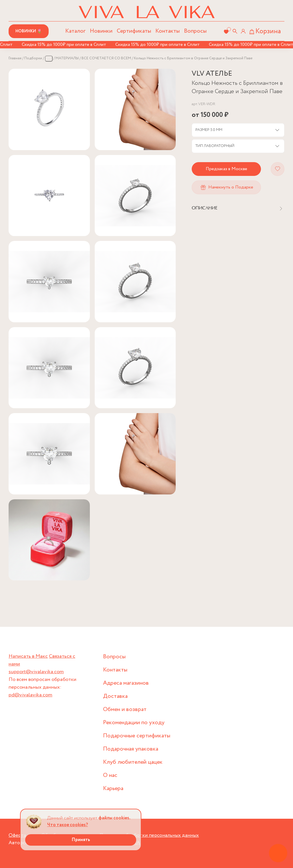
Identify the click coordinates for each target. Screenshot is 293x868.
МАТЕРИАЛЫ (67, 58)
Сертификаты (134, 31)
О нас (110, 775)
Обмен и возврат (125, 709)
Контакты (168, 31)
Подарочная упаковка (131, 749)
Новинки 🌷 (29, 31)
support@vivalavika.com (36, 672)
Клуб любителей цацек (133, 762)
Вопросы (195, 31)
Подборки (33, 58)
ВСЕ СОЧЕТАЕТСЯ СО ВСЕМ (106, 58)
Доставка (115, 696)
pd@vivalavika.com (30, 695)
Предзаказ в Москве (226, 169)
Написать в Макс (28, 656)
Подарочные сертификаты (137, 736)
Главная (15, 58)
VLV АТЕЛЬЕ (212, 74)
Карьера (113, 789)
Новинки (101, 31)
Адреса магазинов (126, 683)
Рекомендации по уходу (134, 723)
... (49, 58)
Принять (81, 840)
